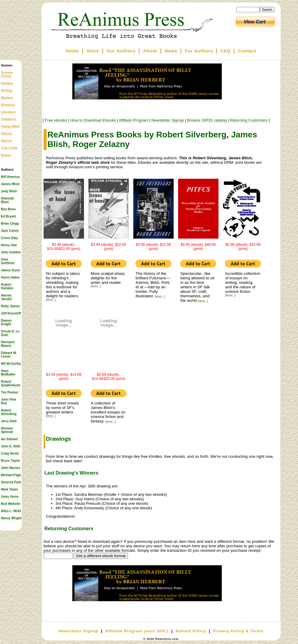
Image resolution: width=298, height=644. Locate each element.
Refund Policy (191, 631)
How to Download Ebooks (93, 120)
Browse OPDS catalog (207, 120)
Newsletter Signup (168, 120)
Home (72, 51)
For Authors (199, 51)
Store (93, 51)
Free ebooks (56, 120)
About (150, 51)
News (171, 51)
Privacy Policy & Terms (238, 631)
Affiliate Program (134, 120)
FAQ (226, 51)
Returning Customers (249, 120)
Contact (247, 51)
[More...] (51, 300)
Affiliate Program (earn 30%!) (137, 631)
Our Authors (121, 51)
